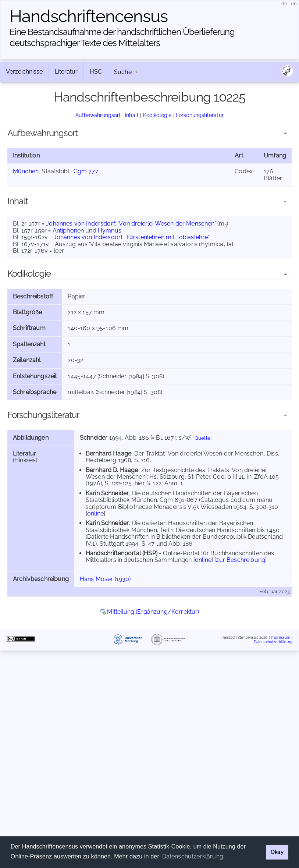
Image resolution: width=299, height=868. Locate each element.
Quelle (202, 438)
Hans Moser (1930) (105, 579)
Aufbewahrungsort (98, 115)
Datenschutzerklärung (273, 642)
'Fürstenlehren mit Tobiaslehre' (167, 237)
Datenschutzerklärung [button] (193, 856)
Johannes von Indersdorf (81, 224)
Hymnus (110, 231)
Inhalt (132, 115)
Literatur (66, 72)
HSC (96, 72)
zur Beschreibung (241, 560)
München (26, 171)
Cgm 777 (86, 171)
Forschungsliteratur (200, 115)
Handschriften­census (89, 16)
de (284, 3)
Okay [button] (277, 852)
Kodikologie (157, 115)
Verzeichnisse (24, 72)
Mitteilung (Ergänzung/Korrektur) (153, 612)
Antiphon (65, 231)
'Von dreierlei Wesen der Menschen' (167, 224)
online (95, 513)
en (294, 3)
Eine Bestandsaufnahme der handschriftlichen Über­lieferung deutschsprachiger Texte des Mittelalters (122, 37)
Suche (123, 72)
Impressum (280, 637)
